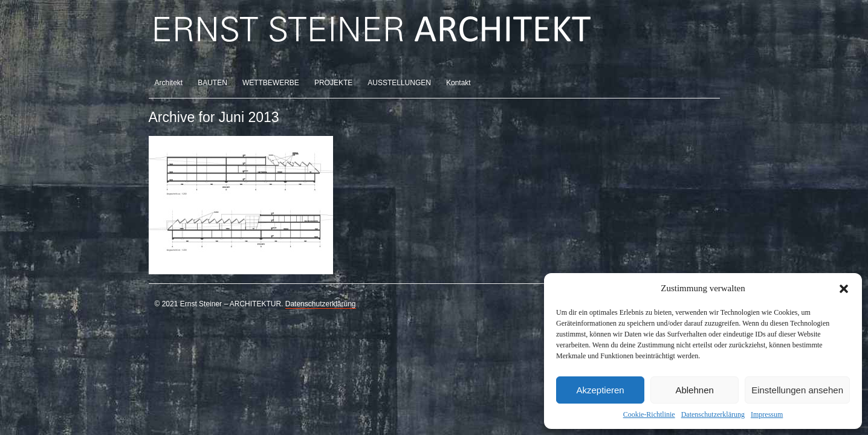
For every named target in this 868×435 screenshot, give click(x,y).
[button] (844, 289)
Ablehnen (694, 390)
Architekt (169, 83)
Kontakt (458, 83)
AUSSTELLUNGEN (399, 83)
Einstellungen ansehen (797, 390)
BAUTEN (212, 83)
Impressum (767, 414)
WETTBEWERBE (271, 83)
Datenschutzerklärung (713, 414)
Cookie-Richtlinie (649, 414)
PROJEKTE (333, 83)
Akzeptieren (600, 390)
